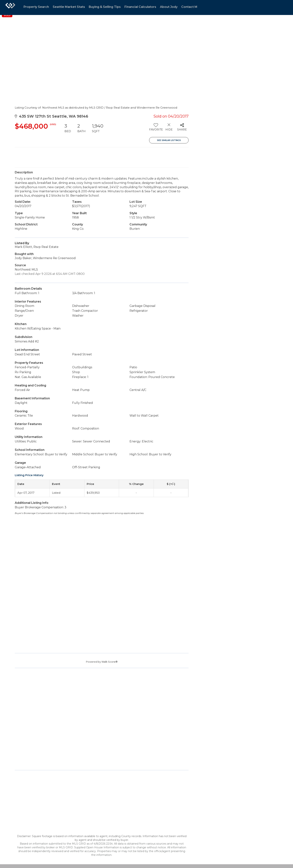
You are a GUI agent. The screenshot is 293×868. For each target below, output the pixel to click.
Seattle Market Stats (69, 7)
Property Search (36, 7)
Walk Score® (110, 662)
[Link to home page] (10, 7)
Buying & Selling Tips (105, 7)
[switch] (156, 128)
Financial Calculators (140, 7)
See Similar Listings (169, 140)
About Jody (169, 7)
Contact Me (190, 7)
